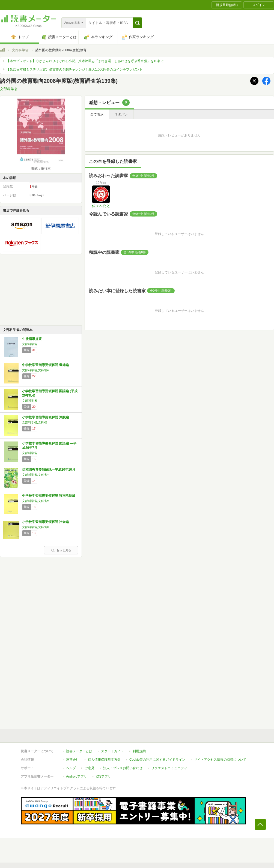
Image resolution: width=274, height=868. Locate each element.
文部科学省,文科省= (35, 370)
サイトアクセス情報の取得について (220, 760)
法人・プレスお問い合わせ (123, 768)
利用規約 (139, 751)
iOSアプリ (103, 776)
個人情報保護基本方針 (104, 760)
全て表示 (97, 114)
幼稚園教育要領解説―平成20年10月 (49, 470)
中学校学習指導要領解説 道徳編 (45, 365)
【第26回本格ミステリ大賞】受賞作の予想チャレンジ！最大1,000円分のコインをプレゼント (74, 69)
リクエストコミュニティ (169, 768)
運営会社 (73, 760)
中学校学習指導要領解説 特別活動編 (49, 496)
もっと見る (61, 550)
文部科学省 (20, 50)
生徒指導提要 (32, 339)
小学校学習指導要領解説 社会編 (45, 522)
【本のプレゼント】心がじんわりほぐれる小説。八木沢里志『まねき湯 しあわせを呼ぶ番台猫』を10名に (85, 61)
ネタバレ (121, 114)
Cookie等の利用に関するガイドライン (157, 760)
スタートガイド (112, 751)
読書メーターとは (79, 751)
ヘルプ (71, 768)
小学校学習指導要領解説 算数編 (45, 417)
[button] (137, 23)
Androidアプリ (77, 776)
